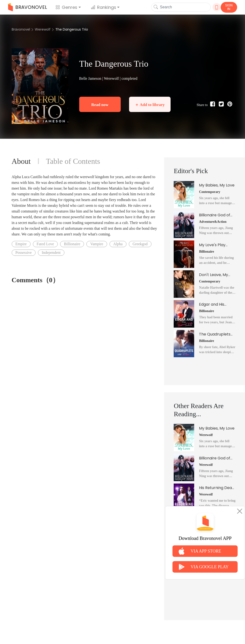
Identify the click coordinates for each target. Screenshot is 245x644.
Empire (21, 244)
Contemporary (210, 192)
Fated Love (45, 244)
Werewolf (43, 29)
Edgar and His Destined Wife (212, 304)
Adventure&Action (213, 222)
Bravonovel (21, 29)
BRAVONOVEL (28, 7)
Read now (100, 105)
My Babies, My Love (217, 185)
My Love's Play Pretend (212, 245)
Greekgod (140, 244)
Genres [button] (66, 7)
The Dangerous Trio (72, 29)
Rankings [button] (104, 7)
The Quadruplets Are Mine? (215, 334)
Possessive (24, 253)
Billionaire (72, 244)
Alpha (118, 244)
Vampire (97, 244)
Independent (51, 253)
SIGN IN (229, 7)
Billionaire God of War (215, 215)
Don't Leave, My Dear (214, 275)
